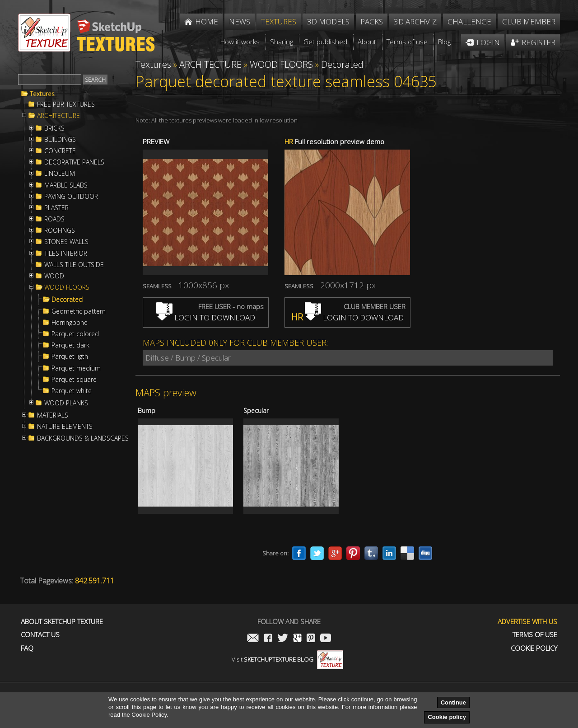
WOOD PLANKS (66, 403)
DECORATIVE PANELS (74, 162)
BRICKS (54, 128)
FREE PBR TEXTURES (66, 104)
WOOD (54, 276)
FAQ (27, 648)
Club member (529, 21)
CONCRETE (60, 151)
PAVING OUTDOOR (71, 197)
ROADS (54, 219)
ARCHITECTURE (58, 116)
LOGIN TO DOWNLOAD (206, 317)
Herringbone (70, 323)
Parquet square (74, 380)
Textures (42, 94)
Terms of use (535, 635)
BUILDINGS (60, 140)
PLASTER (56, 208)
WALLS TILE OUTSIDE (74, 265)
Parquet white (72, 391)
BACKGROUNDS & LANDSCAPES (83, 438)
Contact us (40, 635)
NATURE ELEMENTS (65, 427)
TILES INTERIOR (66, 254)
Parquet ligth (70, 357)
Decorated (67, 300)
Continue (453, 702)
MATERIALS (53, 415)
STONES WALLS (66, 242)
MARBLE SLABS (66, 185)
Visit (287, 659)
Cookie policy (447, 717)
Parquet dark (70, 345)
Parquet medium (76, 368)
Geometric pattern (79, 311)
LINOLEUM (60, 174)
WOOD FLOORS (67, 287)
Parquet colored (75, 334)
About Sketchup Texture (62, 622)
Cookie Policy (534, 648)
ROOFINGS (60, 230)
